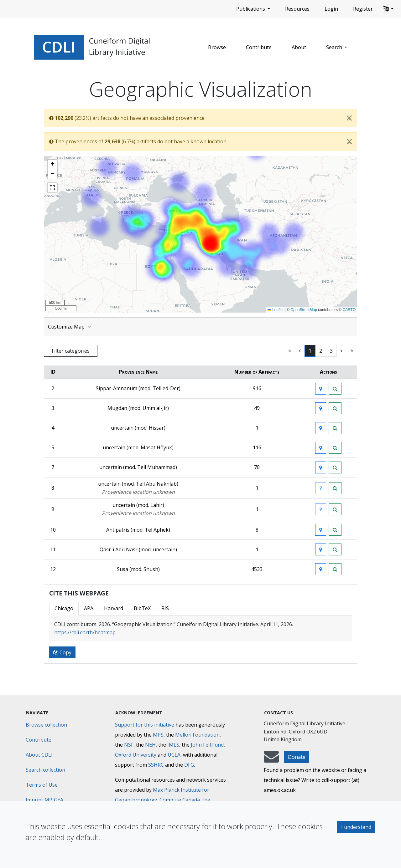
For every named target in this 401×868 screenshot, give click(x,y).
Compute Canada (180, 800)
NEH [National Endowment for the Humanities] (150, 745)
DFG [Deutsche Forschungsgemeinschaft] (189, 765)
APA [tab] (89, 608)
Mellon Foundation (197, 735)
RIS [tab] (165, 608)
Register (363, 9)
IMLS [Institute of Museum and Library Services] (173, 745)
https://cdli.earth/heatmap (85, 632)
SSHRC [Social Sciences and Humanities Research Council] (156, 765)
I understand (356, 827)
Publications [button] (251, 9)
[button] (388, 9)
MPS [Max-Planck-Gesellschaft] (158, 735)
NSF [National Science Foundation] (129, 745)
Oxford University (136, 755)
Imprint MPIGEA (44, 800)
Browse (217, 47)
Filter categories (71, 351)
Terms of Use (42, 785)
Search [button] (335, 47)
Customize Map (69, 327)
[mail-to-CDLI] (271, 760)
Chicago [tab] (64, 608)
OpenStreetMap (304, 310)
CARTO (349, 310)
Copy (62, 652)
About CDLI (39, 755)
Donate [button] (297, 757)
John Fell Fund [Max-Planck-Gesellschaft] (207, 745)
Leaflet (276, 310)
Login (331, 9)
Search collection (45, 770)
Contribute (259, 47)
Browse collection (46, 725)
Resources (297, 9)
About (299, 47)
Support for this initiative (145, 725)
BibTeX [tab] (142, 608)
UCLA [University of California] (174, 755)
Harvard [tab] (114, 608)
